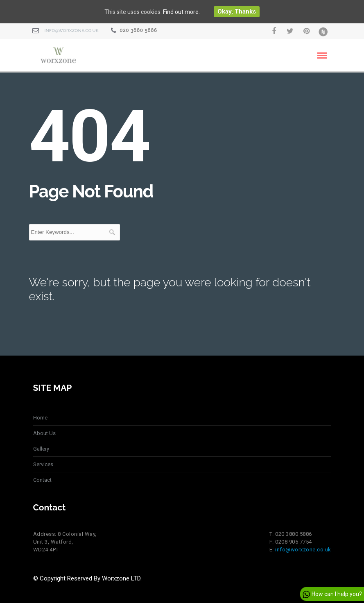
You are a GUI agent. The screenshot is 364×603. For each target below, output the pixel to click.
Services (43, 464)
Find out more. (181, 12)
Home (40, 418)
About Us (44, 433)
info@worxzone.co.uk (72, 31)
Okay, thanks (237, 11)
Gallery (41, 449)
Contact (42, 480)
